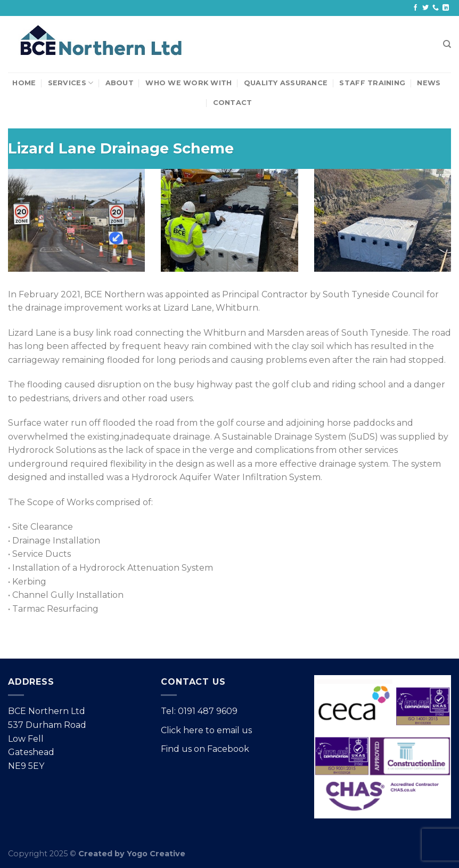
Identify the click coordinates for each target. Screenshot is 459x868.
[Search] (447, 44)
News (429, 83)
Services (71, 83)
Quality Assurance (286, 83)
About (120, 83)
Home (24, 83)
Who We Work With (188, 83)
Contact (233, 103)
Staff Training (372, 83)
